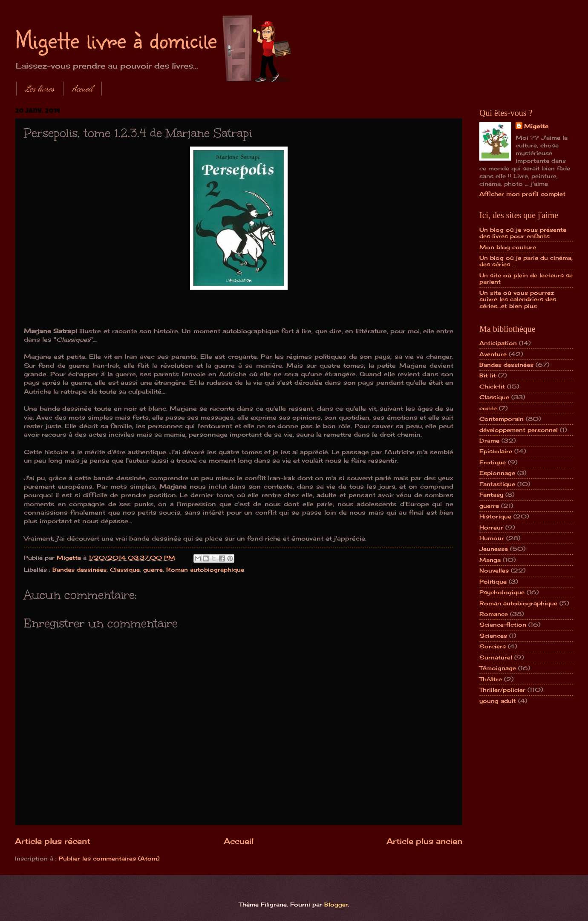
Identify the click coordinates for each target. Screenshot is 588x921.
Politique (493, 581)
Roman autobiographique (205, 570)
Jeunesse (494, 549)
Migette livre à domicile (116, 39)
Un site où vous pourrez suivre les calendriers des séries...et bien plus (518, 299)
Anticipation (498, 343)
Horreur (491, 527)
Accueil (82, 89)
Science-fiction (503, 625)
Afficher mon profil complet (522, 194)
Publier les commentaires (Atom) (109, 858)
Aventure (493, 354)
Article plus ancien (424, 841)
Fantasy (491, 495)
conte (488, 408)
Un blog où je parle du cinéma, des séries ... (526, 261)
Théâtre (491, 679)
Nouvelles (494, 570)
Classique (125, 570)
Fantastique (497, 484)
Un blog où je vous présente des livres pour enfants (523, 233)
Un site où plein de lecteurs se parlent (526, 278)
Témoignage (498, 668)
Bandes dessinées (79, 570)
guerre (153, 570)
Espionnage (497, 473)
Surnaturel (496, 657)
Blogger (336, 904)
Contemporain (502, 419)
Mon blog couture (508, 247)
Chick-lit (492, 386)
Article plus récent (53, 841)
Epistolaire (496, 451)
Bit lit (488, 375)
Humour (492, 538)
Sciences (493, 636)
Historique (495, 516)
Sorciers (493, 646)
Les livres (40, 89)
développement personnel (519, 430)
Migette (536, 126)
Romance (494, 614)
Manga (490, 560)
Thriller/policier (502, 690)
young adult (498, 701)
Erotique (493, 462)
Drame (489, 440)
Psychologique (502, 592)
